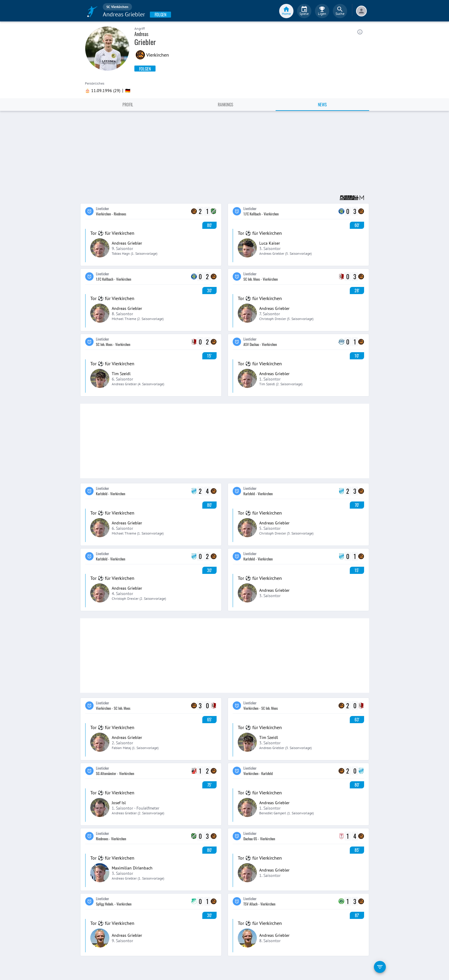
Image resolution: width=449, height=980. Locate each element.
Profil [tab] (128, 104)
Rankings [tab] (226, 104)
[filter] (380, 967)
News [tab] (322, 104)
